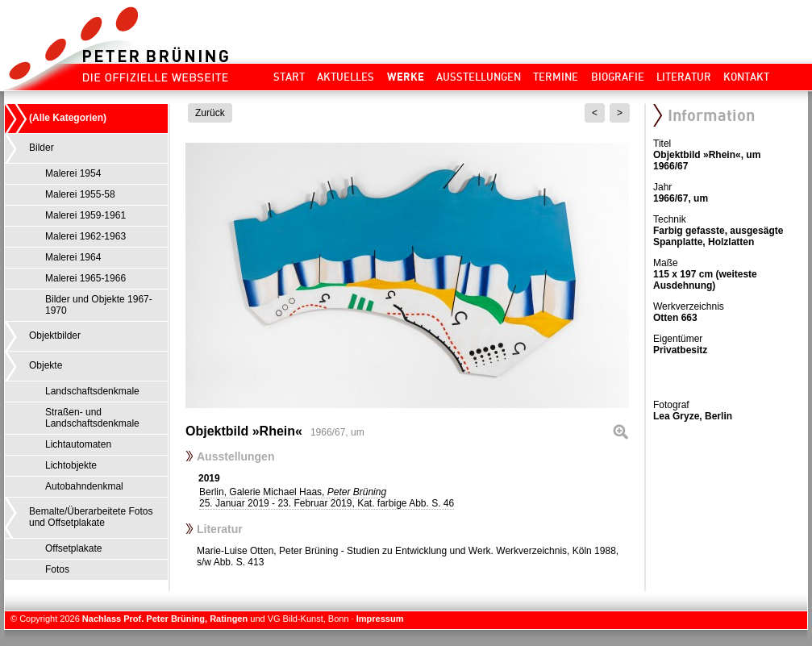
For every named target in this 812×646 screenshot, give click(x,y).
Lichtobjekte (71, 465)
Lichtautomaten (78, 444)
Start (289, 77)
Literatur (684, 77)
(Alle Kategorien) (68, 118)
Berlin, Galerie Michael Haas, (327, 498)
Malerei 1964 (73, 257)
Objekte (46, 365)
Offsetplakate (74, 548)
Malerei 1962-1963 (85, 236)
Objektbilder (55, 336)
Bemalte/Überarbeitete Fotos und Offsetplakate (91, 517)
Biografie (618, 77)
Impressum (380, 619)
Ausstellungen (479, 77)
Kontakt (746, 77)
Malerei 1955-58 (80, 194)
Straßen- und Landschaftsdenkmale (92, 418)
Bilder (42, 148)
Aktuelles (346, 77)
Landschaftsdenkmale (92, 391)
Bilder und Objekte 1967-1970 (99, 305)
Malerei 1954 (73, 173)
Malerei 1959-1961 (85, 215)
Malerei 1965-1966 (85, 278)
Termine (556, 77)
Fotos (57, 569)
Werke (406, 77)
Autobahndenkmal (84, 486)
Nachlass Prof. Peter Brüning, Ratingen (165, 619)
